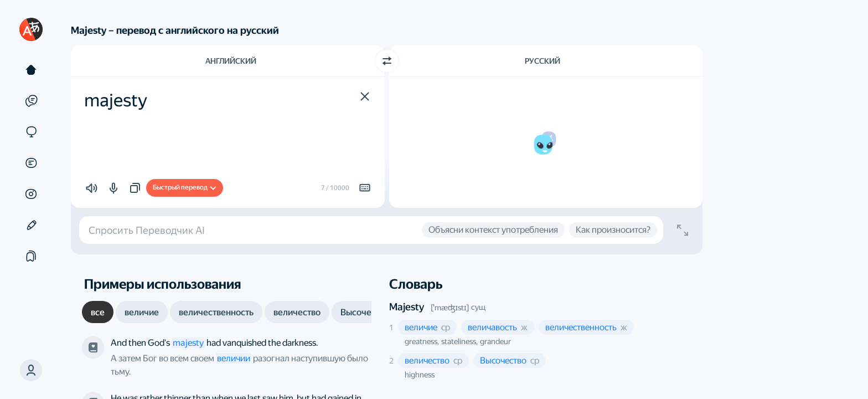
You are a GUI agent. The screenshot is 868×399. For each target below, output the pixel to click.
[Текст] (31, 70)
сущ (478, 307)
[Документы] (31, 163)
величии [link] (234, 358)
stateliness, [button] (459, 341)
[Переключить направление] (387, 61)
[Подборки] (31, 256)
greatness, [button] (422, 341)
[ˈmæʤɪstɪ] (450, 308)
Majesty (407, 307)
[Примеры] (31, 101)
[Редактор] (31, 225)
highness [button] (420, 375)
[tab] (98, 312)
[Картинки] (31, 194)
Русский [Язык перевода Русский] (542, 61)
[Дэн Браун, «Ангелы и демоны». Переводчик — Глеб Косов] (93, 347)
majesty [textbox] (116, 100)
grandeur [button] (495, 341)
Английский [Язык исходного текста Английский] (231, 61)
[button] (31, 370)
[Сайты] (31, 132)
